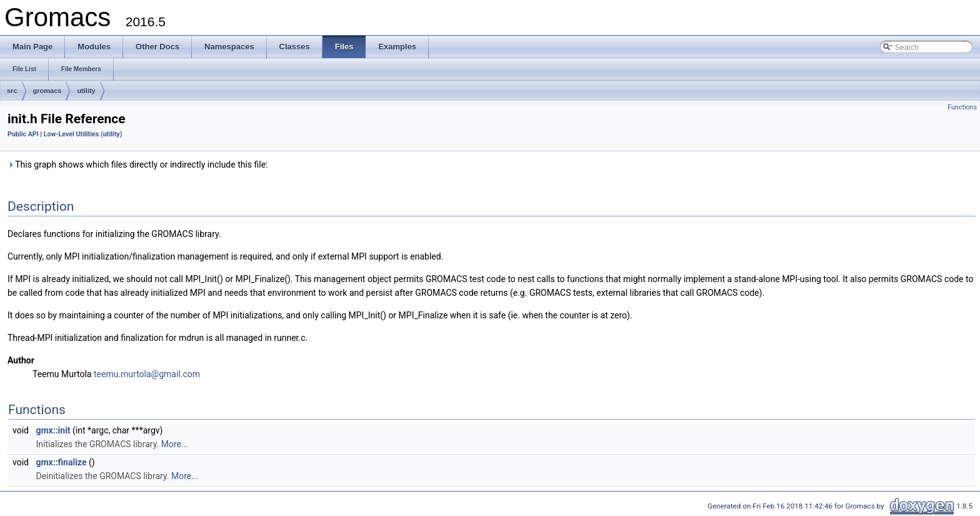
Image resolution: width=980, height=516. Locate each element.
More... (175, 444)
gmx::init (53, 430)
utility (86, 91)
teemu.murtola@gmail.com (147, 374)
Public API (23, 134)
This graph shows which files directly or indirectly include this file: (138, 164)
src (12, 91)
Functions (962, 107)
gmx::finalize (61, 462)
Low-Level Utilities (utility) (83, 134)
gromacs (47, 91)
